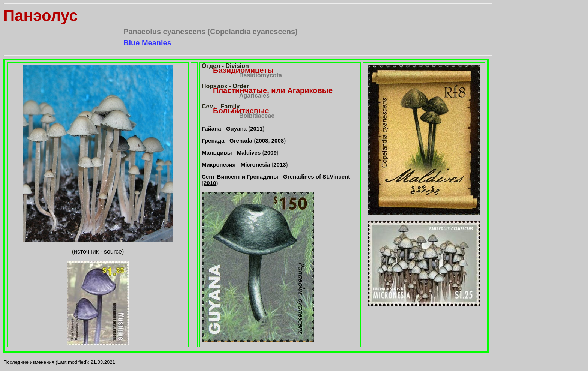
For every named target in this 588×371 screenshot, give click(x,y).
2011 (256, 128)
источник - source (98, 252)
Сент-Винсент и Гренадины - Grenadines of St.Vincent (276, 176)
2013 (280, 164)
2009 (270, 152)
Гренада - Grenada (227, 140)
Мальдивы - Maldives (231, 152)
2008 (262, 140)
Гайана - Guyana (224, 128)
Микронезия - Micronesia (236, 164)
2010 (210, 183)
